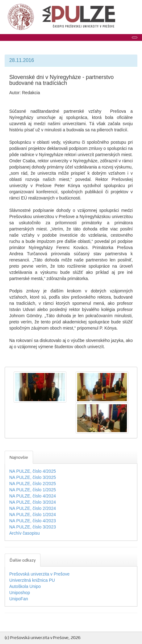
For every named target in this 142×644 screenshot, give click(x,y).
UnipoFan (19, 599)
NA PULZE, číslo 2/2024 (33, 508)
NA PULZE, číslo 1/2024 (33, 515)
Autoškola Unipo (25, 586)
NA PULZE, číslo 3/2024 (33, 502)
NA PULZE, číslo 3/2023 (33, 527)
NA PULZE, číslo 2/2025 (33, 484)
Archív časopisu (25, 533)
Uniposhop (20, 593)
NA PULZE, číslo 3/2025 (33, 477)
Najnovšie (19, 457)
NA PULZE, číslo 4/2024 (33, 496)
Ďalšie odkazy (23, 560)
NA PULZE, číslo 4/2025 (33, 471)
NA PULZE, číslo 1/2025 (33, 490)
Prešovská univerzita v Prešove (39, 574)
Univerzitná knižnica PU (32, 580)
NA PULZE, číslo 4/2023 (33, 521)
